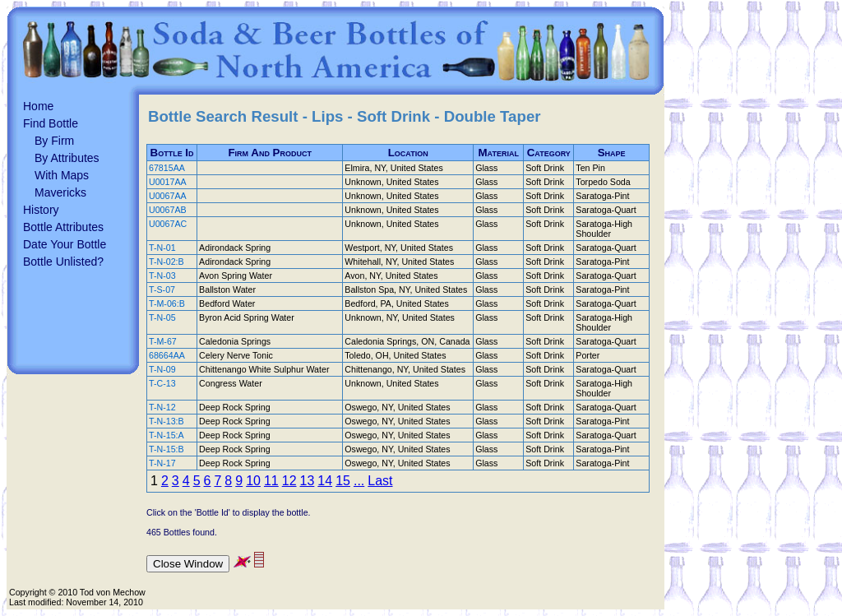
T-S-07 (162, 289)
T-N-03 (162, 276)
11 (271, 481)
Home (38, 106)
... (359, 481)
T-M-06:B (167, 303)
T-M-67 (163, 341)
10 (253, 481)
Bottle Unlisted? (63, 262)
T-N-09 (162, 369)
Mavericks (60, 192)
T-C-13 (162, 383)
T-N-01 (162, 248)
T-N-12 (162, 407)
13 (308, 481)
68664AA (167, 355)
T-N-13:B (167, 421)
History (41, 210)
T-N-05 (162, 317)
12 (289, 481)
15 (343, 481)
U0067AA (168, 196)
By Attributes (67, 158)
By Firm (54, 141)
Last (380, 481)
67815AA (167, 168)
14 (325, 481)
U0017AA (168, 182)
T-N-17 (162, 463)
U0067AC (168, 224)
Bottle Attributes (63, 227)
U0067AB (168, 210)
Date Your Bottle (65, 244)
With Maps (62, 175)
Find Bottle (51, 123)
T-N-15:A (167, 435)
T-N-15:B (167, 449)
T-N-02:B (167, 262)
